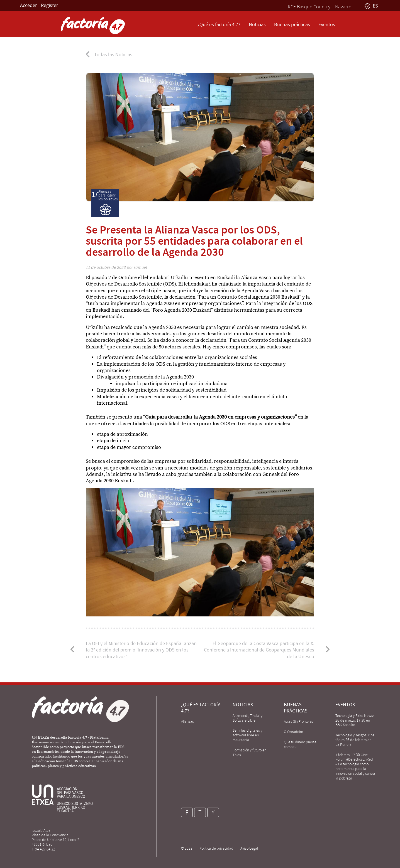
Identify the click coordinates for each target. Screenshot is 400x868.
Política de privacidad (216, 848)
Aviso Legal (249, 848)
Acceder (28, 5)
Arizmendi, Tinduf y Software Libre (247, 718)
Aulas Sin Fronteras (299, 721)
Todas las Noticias (113, 55)
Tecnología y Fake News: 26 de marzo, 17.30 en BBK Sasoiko (355, 720)
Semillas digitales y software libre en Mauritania (247, 735)
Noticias (257, 25)
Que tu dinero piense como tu (300, 744)
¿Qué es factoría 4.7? (219, 25)
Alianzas (187, 721)
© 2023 (187, 848)
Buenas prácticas (292, 25)
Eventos (327, 25)
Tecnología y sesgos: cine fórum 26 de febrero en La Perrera (355, 740)
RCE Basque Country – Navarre (319, 7)
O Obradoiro (293, 732)
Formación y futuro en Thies (249, 753)
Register (49, 5)
